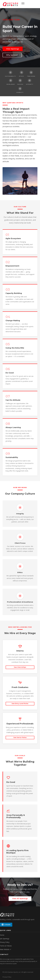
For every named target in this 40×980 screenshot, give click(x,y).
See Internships (20, 667)
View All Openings (20, 899)
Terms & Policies (6, 946)
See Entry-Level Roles (20, 704)
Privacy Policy (5, 942)
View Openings (13, 49)
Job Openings (5, 939)
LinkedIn (6, 925)
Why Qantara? (12, 55)
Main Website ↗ (6, 949)
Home (2, 935)
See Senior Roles (20, 737)
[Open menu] (23, 4)
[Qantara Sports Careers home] (11, 4)
